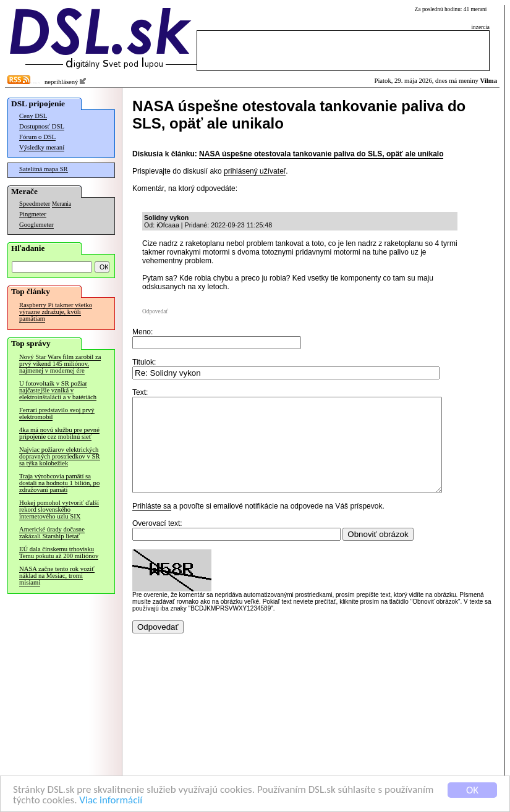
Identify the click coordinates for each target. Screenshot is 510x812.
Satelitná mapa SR (44, 169)
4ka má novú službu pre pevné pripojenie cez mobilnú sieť (59, 433)
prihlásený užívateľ (255, 171)
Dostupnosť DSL (42, 126)
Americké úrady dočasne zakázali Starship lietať (52, 533)
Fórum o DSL (37, 137)
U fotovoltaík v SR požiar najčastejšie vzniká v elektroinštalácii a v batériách (58, 390)
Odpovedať (155, 311)
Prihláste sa (152, 525)
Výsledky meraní (42, 147)
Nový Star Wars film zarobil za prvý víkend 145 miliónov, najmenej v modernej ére (60, 364)
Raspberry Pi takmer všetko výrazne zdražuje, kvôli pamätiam (56, 312)
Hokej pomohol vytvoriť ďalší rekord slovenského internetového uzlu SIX (59, 510)
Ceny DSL (33, 116)
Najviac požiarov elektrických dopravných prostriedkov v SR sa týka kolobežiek (60, 456)
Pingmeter (33, 214)
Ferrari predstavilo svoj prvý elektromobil (57, 413)
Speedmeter (35, 204)
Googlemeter (36, 225)
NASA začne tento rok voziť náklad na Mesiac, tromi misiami (57, 576)
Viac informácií (111, 801)
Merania (62, 204)
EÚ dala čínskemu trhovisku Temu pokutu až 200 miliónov (59, 552)
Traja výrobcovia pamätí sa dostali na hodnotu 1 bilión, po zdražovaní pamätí (59, 483)
